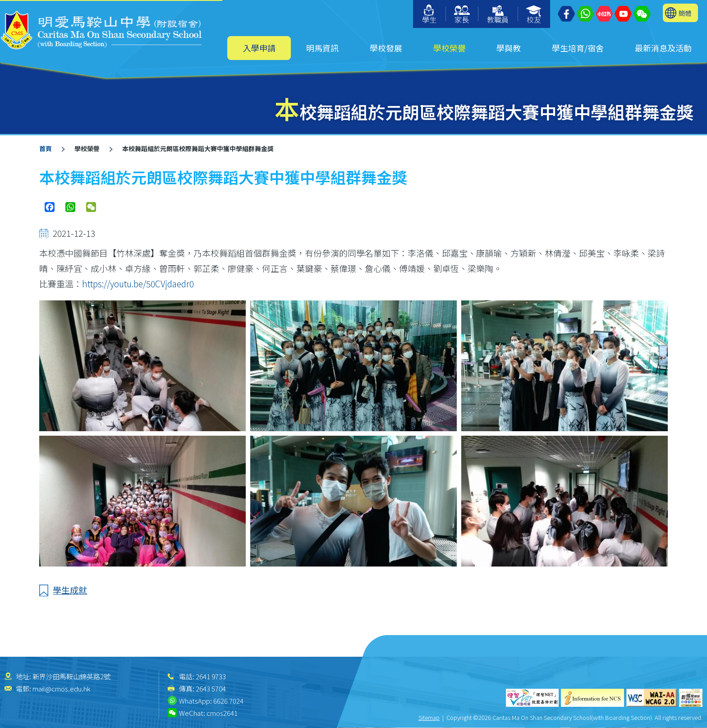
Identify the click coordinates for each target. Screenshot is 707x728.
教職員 (498, 15)
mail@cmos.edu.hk (61, 689)
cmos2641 (222, 713)
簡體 (685, 13)
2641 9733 (211, 676)
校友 (534, 15)
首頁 (46, 148)
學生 (429, 15)
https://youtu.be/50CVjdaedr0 (138, 283)
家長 (462, 15)
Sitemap (429, 717)
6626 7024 (228, 701)
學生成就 (70, 590)
